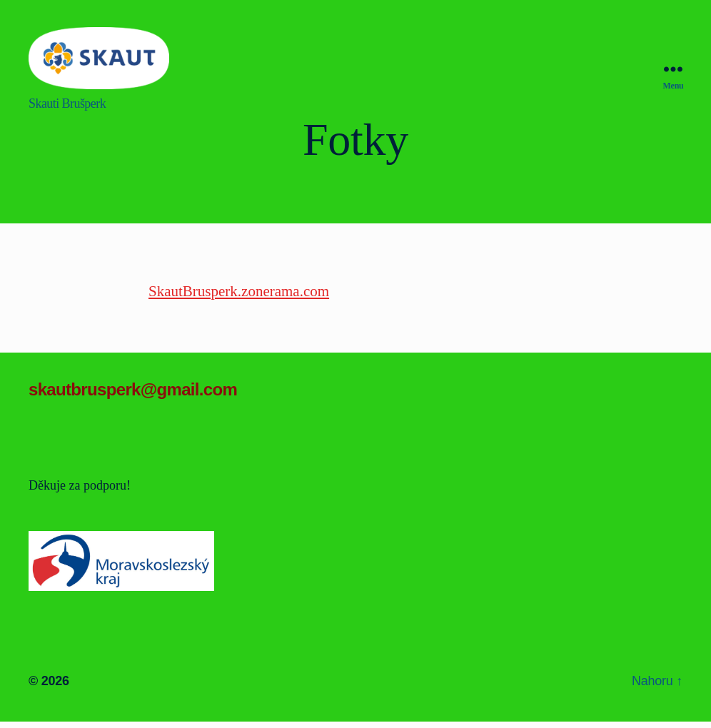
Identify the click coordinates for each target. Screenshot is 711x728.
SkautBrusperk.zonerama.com (239, 291)
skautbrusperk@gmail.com (133, 389)
